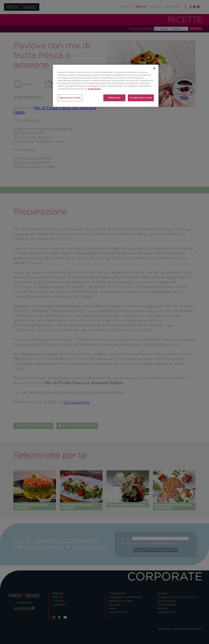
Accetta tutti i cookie (141, 98)
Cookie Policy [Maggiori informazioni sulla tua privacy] (94, 89)
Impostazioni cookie (70, 98)
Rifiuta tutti (114, 98)
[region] (106, 86)
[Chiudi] (154, 68)
